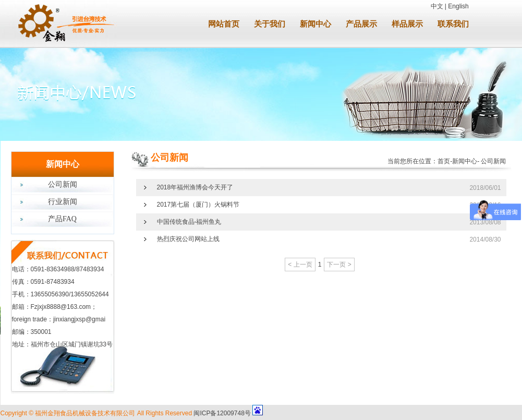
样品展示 (407, 24)
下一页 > (339, 265)
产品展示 (361, 24)
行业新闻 (63, 202)
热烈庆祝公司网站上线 (188, 239)
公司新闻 (63, 184)
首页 (444, 161)
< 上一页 (300, 265)
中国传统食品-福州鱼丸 (189, 222)
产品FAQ (62, 219)
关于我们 (270, 24)
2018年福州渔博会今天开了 (195, 187)
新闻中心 (315, 24)
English (458, 6)
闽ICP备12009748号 (222, 413)
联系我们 (453, 24)
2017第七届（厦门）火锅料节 (198, 205)
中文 (437, 6)
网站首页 (224, 24)
